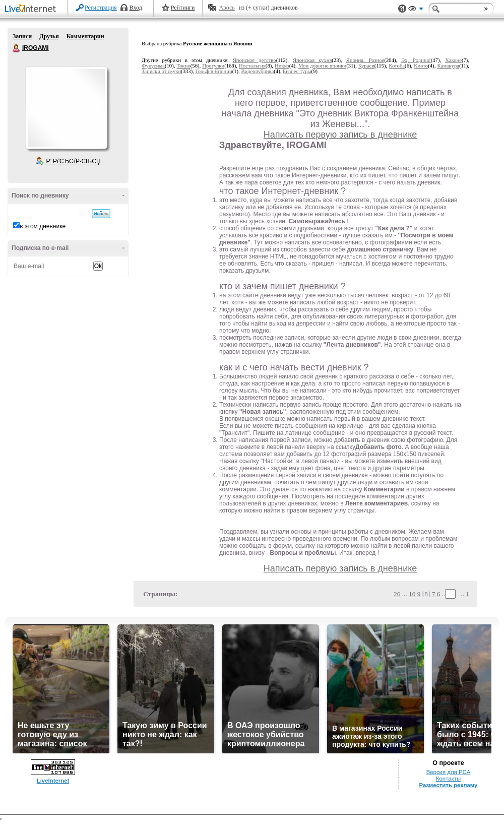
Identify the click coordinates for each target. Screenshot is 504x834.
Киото (421, 66)
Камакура (448, 66)
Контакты (448, 779)
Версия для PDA (449, 772)
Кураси (366, 66)
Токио (184, 66)
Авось (227, 8)
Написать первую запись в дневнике (340, 135)
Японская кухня (312, 60)
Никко (282, 66)
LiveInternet (32, 9)
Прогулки (213, 66)
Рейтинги (183, 8)
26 (397, 594)
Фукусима (153, 66)
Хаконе (453, 60)
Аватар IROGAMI (66, 108)
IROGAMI (17, 48)
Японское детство (255, 60)
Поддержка (402, 9)
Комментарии (85, 36)
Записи (22, 36)
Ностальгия (252, 66)
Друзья (49, 36)
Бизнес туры (297, 71)
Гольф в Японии (214, 71)
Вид (416, 10)
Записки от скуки (161, 71)
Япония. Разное (365, 60)
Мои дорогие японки (322, 66)
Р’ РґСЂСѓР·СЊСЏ (74, 161)
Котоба (397, 66)
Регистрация (101, 8)
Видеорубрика (257, 71)
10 (412, 594)
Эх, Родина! (416, 60)
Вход (136, 8)
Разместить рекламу (449, 785)
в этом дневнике (43, 226)
